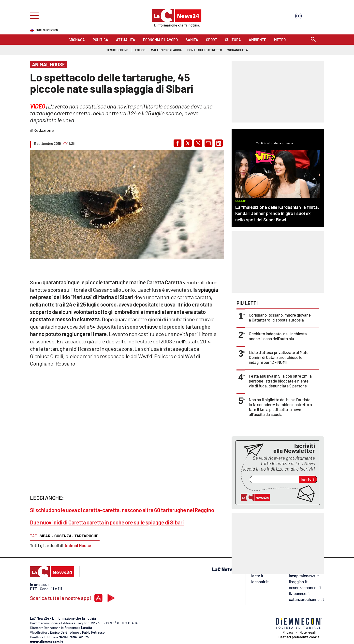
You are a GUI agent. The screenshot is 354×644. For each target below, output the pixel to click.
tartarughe (86, 536)
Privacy (288, 632)
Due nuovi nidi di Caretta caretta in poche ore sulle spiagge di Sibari (107, 522)
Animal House (78, 545)
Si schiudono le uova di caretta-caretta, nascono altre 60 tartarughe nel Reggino (122, 510)
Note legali (308, 632)
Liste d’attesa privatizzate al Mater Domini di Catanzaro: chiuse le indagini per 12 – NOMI (279, 357)
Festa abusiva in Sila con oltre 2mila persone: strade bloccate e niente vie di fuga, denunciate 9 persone (280, 381)
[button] (177, 143)
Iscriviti (308, 479)
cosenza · (64, 536)
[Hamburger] (33, 15)
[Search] (313, 40)
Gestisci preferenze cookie (299, 637)
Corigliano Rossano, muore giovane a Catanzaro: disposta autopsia (280, 317)
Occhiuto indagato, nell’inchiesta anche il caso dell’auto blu (278, 336)
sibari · (46, 536)
